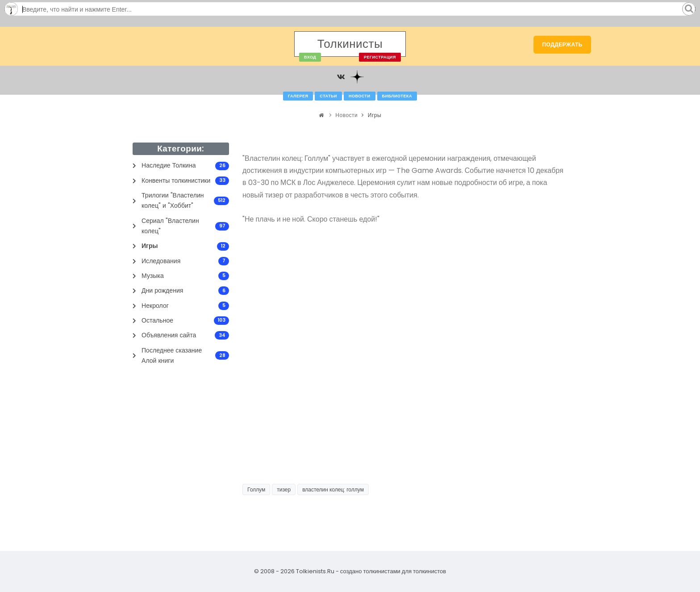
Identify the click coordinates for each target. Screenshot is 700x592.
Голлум (256, 489)
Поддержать (562, 44)
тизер (284, 489)
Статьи (328, 96)
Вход (310, 57)
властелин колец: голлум (333, 489)
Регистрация (380, 57)
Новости (360, 96)
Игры (375, 115)
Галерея (298, 96)
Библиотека (397, 96)
